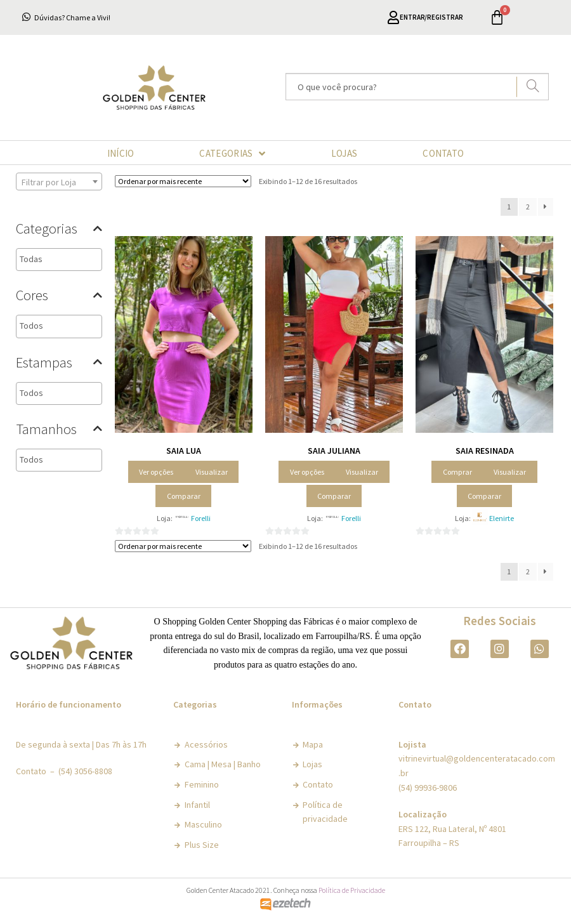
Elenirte (502, 518)
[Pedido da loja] (183, 181)
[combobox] (59, 181)
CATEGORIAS (232, 154)
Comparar (184, 496)
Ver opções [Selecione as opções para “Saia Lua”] (156, 472)
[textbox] (75, 259)
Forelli (201, 518)
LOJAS (345, 153)
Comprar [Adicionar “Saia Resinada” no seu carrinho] (457, 472)
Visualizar (212, 472)
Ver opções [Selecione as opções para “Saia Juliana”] (307, 472)
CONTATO (443, 153)
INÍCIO (121, 153)
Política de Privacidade (352, 890)
